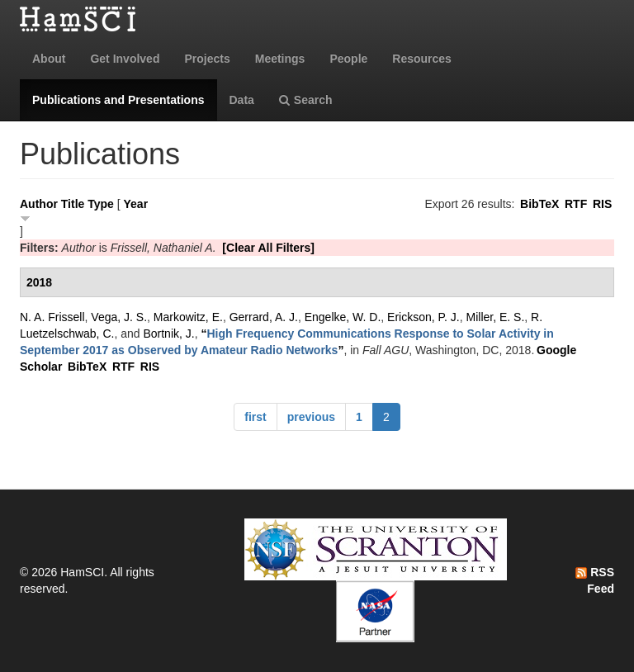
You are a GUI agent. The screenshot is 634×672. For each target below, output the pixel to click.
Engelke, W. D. (343, 317)
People (348, 59)
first (255, 417)
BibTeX (539, 204)
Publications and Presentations (118, 100)
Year (136, 204)
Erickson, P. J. (423, 317)
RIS (602, 204)
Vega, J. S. (119, 317)
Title (73, 204)
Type (101, 204)
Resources (422, 59)
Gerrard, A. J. (264, 317)
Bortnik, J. (168, 334)
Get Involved (125, 59)
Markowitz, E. (188, 317)
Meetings (280, 59)
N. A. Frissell (52, 317)
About (49, 59)
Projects (207, 59)
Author (39, 204)
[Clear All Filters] (268, 248)
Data (242, 100)
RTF (576, 204)
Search (306, 100)
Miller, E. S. (496, 317)
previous (311, 417)
